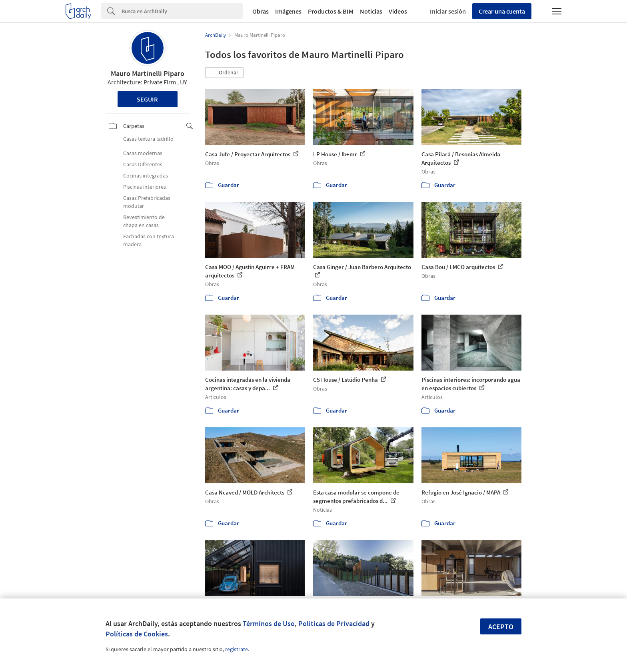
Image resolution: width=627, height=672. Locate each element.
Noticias (371, 11)
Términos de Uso (269, 623)
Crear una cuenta (502, 11)
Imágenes (288, 11)
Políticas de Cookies (137, 634)
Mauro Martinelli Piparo (148, 73)
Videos (398, 11)
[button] (224, 73)
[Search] (182, 11)
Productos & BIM (331, 11)
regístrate (237, 649)
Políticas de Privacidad (334, 623)
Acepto (501, 627)
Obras (261, 11)
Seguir (147, 99)
